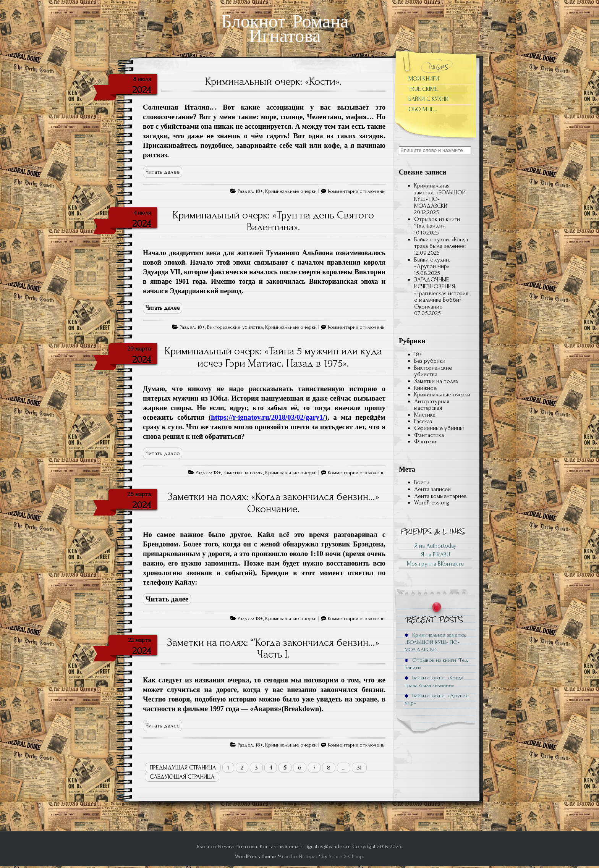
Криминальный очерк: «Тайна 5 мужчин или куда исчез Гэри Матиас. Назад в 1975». (273, 357)
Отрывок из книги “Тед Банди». (437, 223)
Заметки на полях (243, 473)
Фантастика (429, 435)
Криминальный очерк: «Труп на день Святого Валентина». (273, 221)
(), (269, 417)
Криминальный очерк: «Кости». (273, 81)
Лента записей (432, 489)
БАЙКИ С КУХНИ (428, 99)
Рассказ (423, 421)
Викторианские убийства (235, 327)
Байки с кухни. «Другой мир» (432, 263)
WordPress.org (432, 503)
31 (359, 768)
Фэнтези (425, 441)
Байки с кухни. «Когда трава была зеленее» (441, 243)
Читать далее (163, 172)
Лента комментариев (440, 496)
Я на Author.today (435, 546)
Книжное (425, 388)
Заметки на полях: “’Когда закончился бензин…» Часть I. (273, 648)
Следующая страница (182, 777)
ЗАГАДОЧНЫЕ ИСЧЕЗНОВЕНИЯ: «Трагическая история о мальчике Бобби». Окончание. (441, 293)
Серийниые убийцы (439, 428)
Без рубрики (430, 361)
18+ (259, 191)
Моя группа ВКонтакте (435, 564)
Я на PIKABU (435, 554)
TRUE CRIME (423, 89)
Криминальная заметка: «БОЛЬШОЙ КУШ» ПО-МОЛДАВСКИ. (440, 196)
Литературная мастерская (432, 405)
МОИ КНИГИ (424, 79)
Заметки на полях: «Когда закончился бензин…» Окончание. (273, 503)
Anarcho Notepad (299, 856)
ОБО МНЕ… (423, 109)
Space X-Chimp (346, 856)
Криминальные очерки (291, 191)
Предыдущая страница (183, 768)
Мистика (425, 415)
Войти (422, 482)
